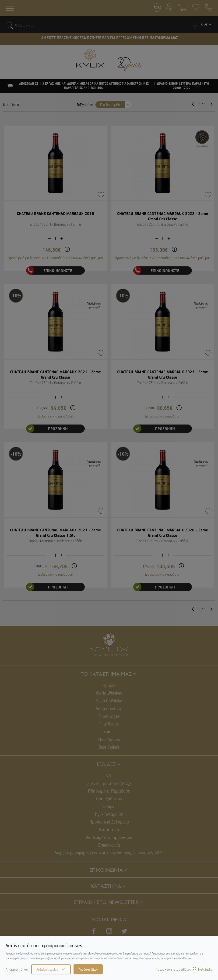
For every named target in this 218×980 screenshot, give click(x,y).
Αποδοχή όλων (88, 969)
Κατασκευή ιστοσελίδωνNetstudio (184, 969)
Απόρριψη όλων (17, 969)
